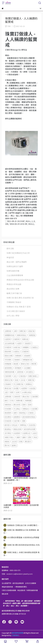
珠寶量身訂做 (27, 360)
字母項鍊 (8, 360)
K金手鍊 (16, 421)
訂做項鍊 (35, 396)
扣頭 (18, 392)
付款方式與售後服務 (9, 590)
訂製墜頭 (25, 351)
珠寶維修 (18, 356)
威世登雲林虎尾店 (29, 417)
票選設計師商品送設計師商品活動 (20, 280)
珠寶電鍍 (28, 400)
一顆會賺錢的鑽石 (21, 587)
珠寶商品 (23, 425)
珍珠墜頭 (8, 347)
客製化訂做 (25, 364)
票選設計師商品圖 (14, 284)
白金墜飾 (17, 433)
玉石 (15, 376)
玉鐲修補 (8, 331)
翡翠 (12, 392)
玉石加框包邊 (9, 343)
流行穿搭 (8, 433)
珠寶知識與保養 (13, 271)
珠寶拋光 (26, 409)
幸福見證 (10, 257)
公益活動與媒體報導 (15, 275)
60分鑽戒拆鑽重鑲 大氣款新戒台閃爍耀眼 (21, 539)
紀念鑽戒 (8, 417)
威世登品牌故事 (18, 583)
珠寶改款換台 (21, 335)
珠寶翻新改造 (9, 335)
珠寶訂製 (31, 380)
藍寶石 (14, 445)
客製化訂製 (8, 380)
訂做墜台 (35, 347)
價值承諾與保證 (7, 587)
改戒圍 (16, 388)
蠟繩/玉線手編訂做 (14, 293)
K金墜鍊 (24, 388)
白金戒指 (32, 425)
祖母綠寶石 (8, 368)
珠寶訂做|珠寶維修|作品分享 (18, 253)
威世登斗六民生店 (11, 425)
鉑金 (17, 380)
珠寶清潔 (8, 405)
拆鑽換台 (29, 384)
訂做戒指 (22, 376)
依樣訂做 (17, 347)
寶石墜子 (28, 441)
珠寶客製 (32, 335)
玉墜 (6, 392)
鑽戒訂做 (8, 388)
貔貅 (24, 437)
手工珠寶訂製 (18, 384)
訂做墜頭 (16, 339)
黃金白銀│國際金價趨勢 (17, 262)
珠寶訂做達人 (33, 376)
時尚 (35, 437)
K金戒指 (32, 388)
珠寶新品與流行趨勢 (15, 266)
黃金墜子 (28, 343)
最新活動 (10, 248)
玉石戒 (14, 441)
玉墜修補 (20, 372)
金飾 (15, 413)
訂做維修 (17, 360)
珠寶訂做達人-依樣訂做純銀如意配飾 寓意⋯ (21, 554)
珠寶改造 (25, 339)
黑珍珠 (7, 445)
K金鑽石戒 (26, 433)
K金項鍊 (34, 409)
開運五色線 (17, 429)
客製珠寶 (8, 351)
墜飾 (24, 405)
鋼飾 (18, 437)
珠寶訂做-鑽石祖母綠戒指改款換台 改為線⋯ (21, 546)
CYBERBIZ (15, 635)
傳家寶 (34, 364)
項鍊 (24, 421)
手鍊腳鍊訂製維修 (14, 302)
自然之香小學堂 (13, 316)
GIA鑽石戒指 (26, 392)
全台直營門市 (7, 583)
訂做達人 (31, 413)
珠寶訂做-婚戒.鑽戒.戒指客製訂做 (20, 298)
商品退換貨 (21, 590)
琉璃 (21, 441)
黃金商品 (22, 413)
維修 (6, 400)
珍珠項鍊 (8, 409)
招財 (30, 437)
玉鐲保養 (8, 396)
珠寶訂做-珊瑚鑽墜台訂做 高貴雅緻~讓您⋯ (21, 531)
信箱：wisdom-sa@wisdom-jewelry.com (17, 574)
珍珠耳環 (8, 421)
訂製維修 (8, 384)
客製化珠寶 (8, 356)
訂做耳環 (17, 396)
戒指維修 (27, 356)
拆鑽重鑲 (8, 364)
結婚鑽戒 (17, 417)
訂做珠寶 (8, 376)
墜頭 (30, 405)
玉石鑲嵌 (27, 368)
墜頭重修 (18, 368)
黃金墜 (16, 364)
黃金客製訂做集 (13, 289)
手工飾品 (17, 409)
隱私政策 (5, 594)
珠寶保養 (19, 400)
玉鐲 (15, 331)
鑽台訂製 (26, 396)
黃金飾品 (8, 429)
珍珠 (12, 400)
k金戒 (35, 433)
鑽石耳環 (17, 405)
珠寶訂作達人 (9, 437)
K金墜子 (20, 343)
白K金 (23, 380)
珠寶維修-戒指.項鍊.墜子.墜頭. (19, 307)
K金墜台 (16, 351)
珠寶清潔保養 (9, 372)
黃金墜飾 (8, 413)
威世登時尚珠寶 (30, 429)
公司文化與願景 (31, 583)
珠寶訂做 (22, 331)
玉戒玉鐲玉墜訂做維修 (16, 311)
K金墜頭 (7, 339)
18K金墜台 (29, 372)
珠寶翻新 (26, 347)
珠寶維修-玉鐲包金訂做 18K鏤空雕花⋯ (21, 525)
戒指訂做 (31, 331)
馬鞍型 (7, 441)
